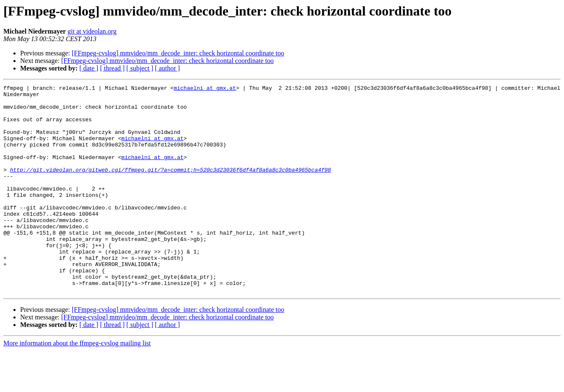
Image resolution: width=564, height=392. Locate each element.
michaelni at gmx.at (205, 89)
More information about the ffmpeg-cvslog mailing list (77, 385)
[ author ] (168, 68)
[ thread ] (112, 68)
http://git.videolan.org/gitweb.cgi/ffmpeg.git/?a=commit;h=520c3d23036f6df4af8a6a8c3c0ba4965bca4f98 (171, 187)
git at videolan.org (92, 31)
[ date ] (89, 68)
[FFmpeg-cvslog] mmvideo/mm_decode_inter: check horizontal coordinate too (178, 53)
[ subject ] (140, 68)
